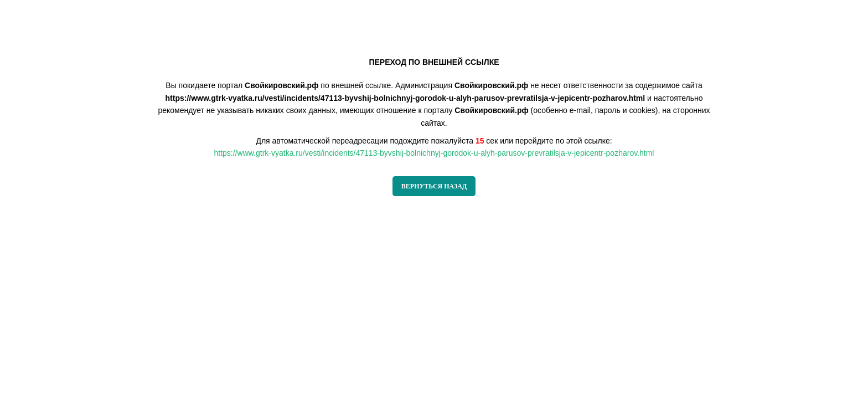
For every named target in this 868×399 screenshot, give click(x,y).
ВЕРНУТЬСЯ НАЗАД (434, 186)
